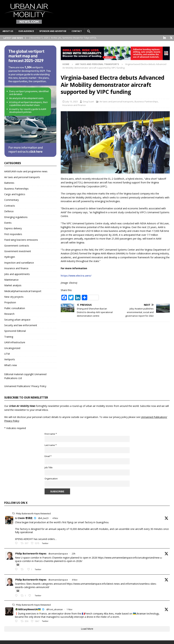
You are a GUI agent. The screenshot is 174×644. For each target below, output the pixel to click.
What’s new (11, 365)
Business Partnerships (146, 102)
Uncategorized (12, 348)
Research (9, 314)
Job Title (49, 467)
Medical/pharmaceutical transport (23, 291)
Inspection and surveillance (19, 262)
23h (74, 553)
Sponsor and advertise (53, 31)
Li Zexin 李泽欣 (24, 518)
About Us (8, 31)
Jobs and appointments (17, 274)
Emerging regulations (16, 217)
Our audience (26, 31)
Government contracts (17, 245)
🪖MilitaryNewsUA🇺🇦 (28, 609)
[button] (89, 31)
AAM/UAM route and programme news (26, 171)
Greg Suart (88, 102)
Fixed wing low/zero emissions (21, 240)
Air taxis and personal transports (117, 102)
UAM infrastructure (15, 342)
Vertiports (10, 359)
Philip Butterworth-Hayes (31, 553)
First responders (13, 234)
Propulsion (10, 302)
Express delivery (13, 228)
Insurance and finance (74, 105)
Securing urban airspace (17, 319)
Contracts (10, 206)
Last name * (51, 445)
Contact (77, 31)
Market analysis (13, 285)
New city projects (14, 297)
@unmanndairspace (58, 553)
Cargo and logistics (15, 194)
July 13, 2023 (72, 102)
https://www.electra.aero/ (76, 276)
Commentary (11, 200)
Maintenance (11, 280)
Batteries (9, 183)
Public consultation (15, 308)
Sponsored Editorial (15, 331)
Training (9, 337)
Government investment (18, 251)
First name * (51, 434)
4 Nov (55, 518)
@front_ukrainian (55, 609)
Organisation (51, 479)
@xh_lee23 (43, 518)
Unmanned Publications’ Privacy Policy (25, 386)
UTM (7, 354)
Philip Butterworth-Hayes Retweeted (33, 514)
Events (8, 223)
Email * (48, 456)
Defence (9, 211)
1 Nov (69, 609)
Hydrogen (10, 257)
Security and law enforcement (21, 325)
